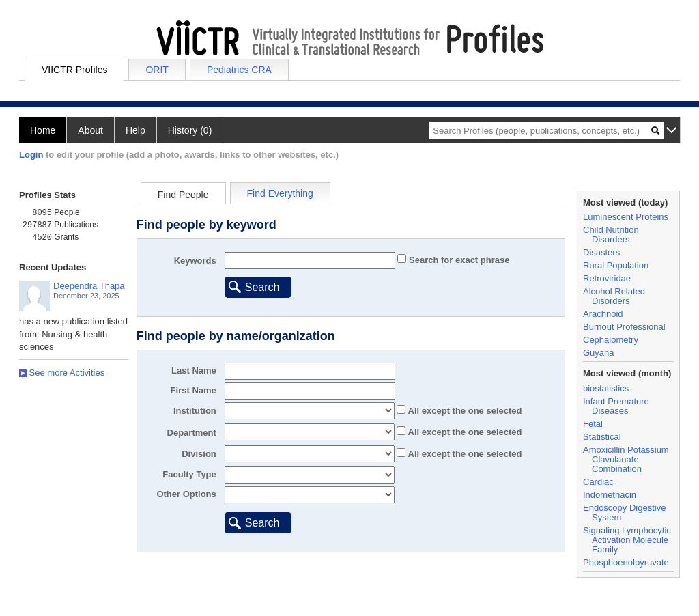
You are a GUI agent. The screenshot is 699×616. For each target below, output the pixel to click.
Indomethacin (610, 495)
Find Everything (280, 193)
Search (262, 287)
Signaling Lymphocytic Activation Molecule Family (627, 540)
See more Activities (62, 373)
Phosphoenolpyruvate (626, 562)
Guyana (599, 353)
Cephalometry (611, 340)
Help (135, 130)
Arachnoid (603, 314)
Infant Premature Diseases (616, 406)
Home (43, 130)
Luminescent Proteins (626, 217)
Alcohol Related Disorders (614, 296)
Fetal (593, 424)
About (90, 130)
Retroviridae (607, 278)
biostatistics (606, 388)
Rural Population (616, 265)
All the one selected (463, 411)
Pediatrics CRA (239, 70)
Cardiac (598, 482)
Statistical (602, 437)
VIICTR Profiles (74, 70)
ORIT (157, 70)
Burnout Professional (624, 327)
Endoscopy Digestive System (624, 513)
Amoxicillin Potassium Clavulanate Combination (626, 459)
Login (31, 155)
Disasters (601, 252)
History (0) (190, 130)
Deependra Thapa (89, 286)
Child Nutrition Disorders (611, 235)
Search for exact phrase (458, 260)
